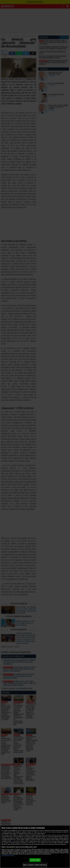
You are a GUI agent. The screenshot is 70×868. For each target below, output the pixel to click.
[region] (35, 847)
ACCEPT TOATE (35, 860)
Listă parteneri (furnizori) (8, 856)
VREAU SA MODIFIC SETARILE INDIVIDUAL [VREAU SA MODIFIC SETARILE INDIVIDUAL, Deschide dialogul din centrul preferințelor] (35, 865)
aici (12, 841)
